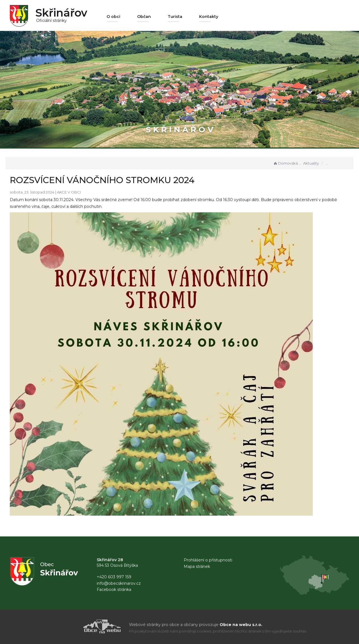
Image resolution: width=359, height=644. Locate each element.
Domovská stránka (287, 163)
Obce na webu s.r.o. (241, 625)
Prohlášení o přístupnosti (208, 560)
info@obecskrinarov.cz (119, 583)
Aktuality (311, 163)
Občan (144, 17)
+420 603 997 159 (114, 577)
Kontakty (209, 17)
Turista (175, 17)
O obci (113, 17)
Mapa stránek (197, 566)
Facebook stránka (114, 590)
